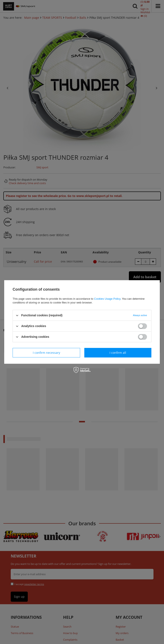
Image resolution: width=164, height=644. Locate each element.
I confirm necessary (46, 353)
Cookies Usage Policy (107, 299)
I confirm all (118, 353)
